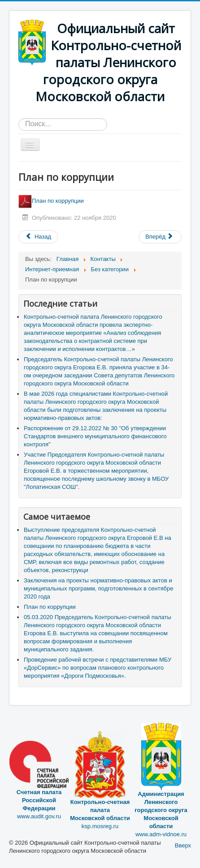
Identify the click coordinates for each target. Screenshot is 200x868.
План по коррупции (52, 201)
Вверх (183, 845)
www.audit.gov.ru (39, 790)
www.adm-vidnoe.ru (161, 795)
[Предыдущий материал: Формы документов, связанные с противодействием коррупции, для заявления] (38, 237)
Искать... (19, 118)
